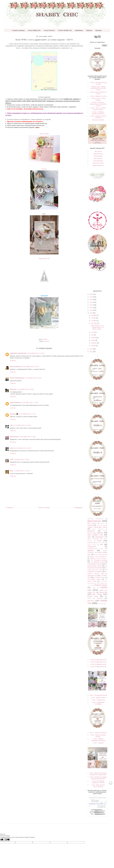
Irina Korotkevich (16, 367)
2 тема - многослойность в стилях (98, 93)
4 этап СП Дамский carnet (98, 660)
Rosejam (13, 414)
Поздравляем (92, 547)
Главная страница (18, 30)
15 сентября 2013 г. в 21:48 (36, 353)
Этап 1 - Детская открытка (98, 733)
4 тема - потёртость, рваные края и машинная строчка (98, 104)
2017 (91, 302)
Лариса (44, 169)
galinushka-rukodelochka (18, 353)
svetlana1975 (44, 296)
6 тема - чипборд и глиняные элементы (98, 113)
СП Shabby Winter (99, 577)
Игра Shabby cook (95, 535)
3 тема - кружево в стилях (98, 96)
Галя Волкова (98, 156)
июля (93, 332)
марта (93, 340)
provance (91, 601)
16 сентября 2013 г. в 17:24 (27, 414)
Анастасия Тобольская (95, 519)
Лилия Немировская (17, 378)
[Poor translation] (7, 840)
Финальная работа (98, 120)
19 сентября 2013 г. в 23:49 (22, 425)
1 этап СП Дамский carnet (98, 667)
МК (101, 545)
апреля (94, 338)
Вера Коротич (98, 158)
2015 (91, 308)
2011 (91, 352)
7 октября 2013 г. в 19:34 (22, 471)
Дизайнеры (79, 30)
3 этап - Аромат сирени (98, 698)
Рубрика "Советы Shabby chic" (98, 556)
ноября (94, 318)
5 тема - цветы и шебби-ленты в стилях (98, 109)
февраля (94, 343)
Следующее (10, 508)
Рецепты (96, 554)
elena (12, 448)
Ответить (13, 361)
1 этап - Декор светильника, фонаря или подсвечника (98, 774)
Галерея (90, 525)
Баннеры (99, 30)
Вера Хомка (14, 437)
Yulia (12, 459)
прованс (91, 550)
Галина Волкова (101, 525)
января (94, 346)
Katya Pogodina (15, 403)
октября (94, 321)
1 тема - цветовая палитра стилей (98, 83)
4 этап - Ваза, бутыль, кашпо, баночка (98, 786)
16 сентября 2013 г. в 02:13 (33, 378)
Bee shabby (97, 594)
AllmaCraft (103, 592)
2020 (91, 294)
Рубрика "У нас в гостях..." (98, 558)
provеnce (100, 598)
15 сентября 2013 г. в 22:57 (30, 367)
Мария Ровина (98, 154)
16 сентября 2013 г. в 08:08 (25, 389)
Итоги (99, 541)
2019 (91, 297)
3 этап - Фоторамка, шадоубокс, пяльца (98, 782)
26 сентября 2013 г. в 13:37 (23, 448)
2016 (91, 305)
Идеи (89, 537)
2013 (91, 313)
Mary (12, 471)
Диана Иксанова (98, 529)
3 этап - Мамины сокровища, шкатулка (98, 740)
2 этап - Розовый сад (98, 700)
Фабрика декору (101, 585)
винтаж (103, 523)
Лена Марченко (98, 161)
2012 (91, 349)
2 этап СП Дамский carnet (98, 664)
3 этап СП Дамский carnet (98, 662)
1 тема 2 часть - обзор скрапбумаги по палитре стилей (98, 88)
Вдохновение (94, 521)
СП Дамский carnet (97, 562)
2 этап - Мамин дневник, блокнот (98, 736)
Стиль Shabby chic (34, 30)
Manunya (13, 389)
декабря (94, 315)
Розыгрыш (104, 554)
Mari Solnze (98, 151)
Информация (99, 537)
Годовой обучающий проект (97, 527)
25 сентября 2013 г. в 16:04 (27, 437)
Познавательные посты (95, 549)
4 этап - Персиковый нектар (98, 695)
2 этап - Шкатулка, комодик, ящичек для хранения (98, 778)
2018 (91, 300)
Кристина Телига (98, 163)
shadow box (101, 604)
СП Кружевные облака (95, 564)
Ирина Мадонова (98, 165)
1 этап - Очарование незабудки (98, 703)
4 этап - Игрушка (98, 743)
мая (93, 335)
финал (94, 588)
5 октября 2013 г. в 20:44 (22, 459)
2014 (91, 310)
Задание (47, 341)
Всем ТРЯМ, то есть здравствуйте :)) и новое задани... (97, 327)
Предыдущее (78, 508)
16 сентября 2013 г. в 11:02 (30, 403)
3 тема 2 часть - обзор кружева (98, 99)
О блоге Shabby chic (65, 30)
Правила (89, 30)
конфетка (90, 543)
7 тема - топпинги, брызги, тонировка (98, 117)
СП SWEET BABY (94, 579)
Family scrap (93, 596)
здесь (37, 127)
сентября (94, 323)
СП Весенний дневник (99, 560)
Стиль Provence (49, 30)
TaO (11, 425)
